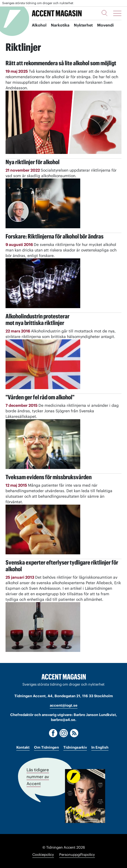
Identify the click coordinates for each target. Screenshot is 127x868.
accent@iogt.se (64, 705)
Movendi (105, 25)
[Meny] (117, 13)
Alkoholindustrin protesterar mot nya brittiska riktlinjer (37, 319)
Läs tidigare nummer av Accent (38, 777)
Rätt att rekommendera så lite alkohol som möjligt (61, 63)
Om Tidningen (46, 747)
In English (100, 747)
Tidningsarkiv (75, 747)
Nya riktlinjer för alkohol (33, 162)
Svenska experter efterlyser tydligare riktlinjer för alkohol (62, 566)
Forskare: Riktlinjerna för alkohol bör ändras (55, 236)
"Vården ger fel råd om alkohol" (40, 397)
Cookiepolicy (43, 855)
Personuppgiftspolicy (77, 855)
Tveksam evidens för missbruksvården (49, 477)
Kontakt (23, 747)
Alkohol (39, 25)
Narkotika (60, 25)
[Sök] (105, 13)
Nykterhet (83, 25)
